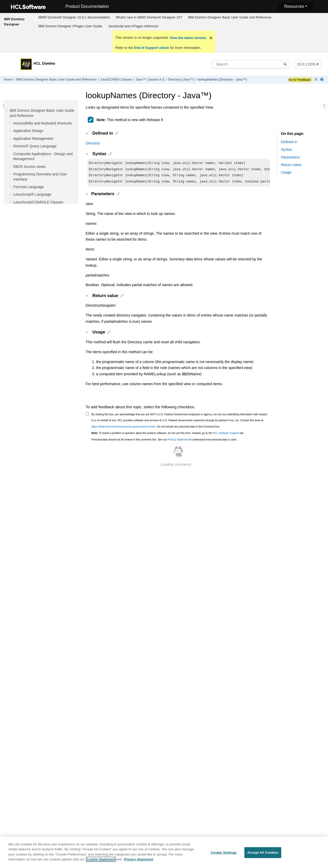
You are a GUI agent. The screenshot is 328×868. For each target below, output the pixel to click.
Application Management (33, 139)
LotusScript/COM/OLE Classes (38, 202)
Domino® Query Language (35, 146)
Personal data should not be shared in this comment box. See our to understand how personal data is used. (164, 442)
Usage (286, 172)
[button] (8, 111)
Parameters (290, 157)
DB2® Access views (29, 167)
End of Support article (152, 48)
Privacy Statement (178, 442)
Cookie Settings (224, 855)
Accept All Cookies (263, 855)
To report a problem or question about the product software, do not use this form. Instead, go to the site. (168, 435)
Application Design (28, 131)
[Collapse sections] (317, 80)
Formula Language (29, 187)
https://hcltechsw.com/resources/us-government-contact (123, 429)
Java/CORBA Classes (116, 80)
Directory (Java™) (181, 80)
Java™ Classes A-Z (150, 80)
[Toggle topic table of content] (324, 105)
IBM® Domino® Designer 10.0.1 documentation (74, 17)
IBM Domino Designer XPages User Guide (70, 26)
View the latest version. (188, 38)
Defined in (289, 142)
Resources (294, 6)
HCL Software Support (226, 435)
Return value (291, 165)
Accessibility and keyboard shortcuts (43, 123)
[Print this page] (322, 80)
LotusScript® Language (32, 194)
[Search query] (251, 64)
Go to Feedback (300, 80)
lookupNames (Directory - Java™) (222, 80)
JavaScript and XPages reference (133, 26)
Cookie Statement (101, 862)
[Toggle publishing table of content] (4, 105)
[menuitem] (74, 17)
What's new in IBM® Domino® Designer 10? (149, 17)
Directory (93, 143)
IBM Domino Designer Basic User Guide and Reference (230, 17)
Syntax (287, 149)
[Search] (285, 64)
